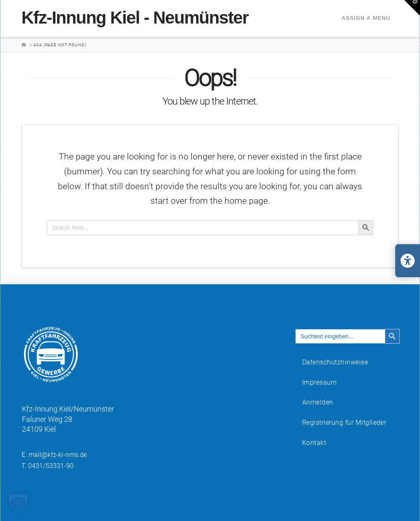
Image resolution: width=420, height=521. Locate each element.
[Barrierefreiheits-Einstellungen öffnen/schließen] (408, 261)
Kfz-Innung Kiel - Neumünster (135, 18)
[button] (412, 8)
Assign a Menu (366, 18)
